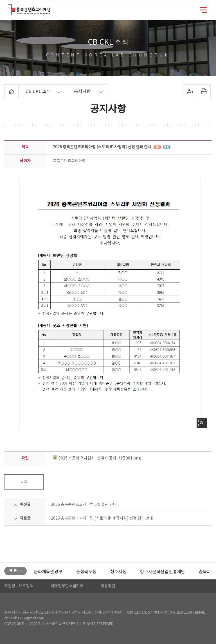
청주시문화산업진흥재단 (162, 572)
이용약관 (108, 586)
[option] (48, 572)
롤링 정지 (21, 570)
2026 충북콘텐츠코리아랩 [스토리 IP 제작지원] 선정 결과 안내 (102, 518)
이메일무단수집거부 (67, 586)
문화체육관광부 (48, 572)
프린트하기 (203, 91)
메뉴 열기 (204, 10)
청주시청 (118, 572)
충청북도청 (86, 572)
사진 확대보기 (202, 423)
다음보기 (16, 570)
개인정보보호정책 (19, 586)
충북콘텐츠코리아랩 (10, 8)
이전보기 (11, 570)
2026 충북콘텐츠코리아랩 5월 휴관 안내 (84, 505)
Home (6, 88)
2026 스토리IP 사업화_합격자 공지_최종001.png (97, 458)
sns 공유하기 (190, 91)
